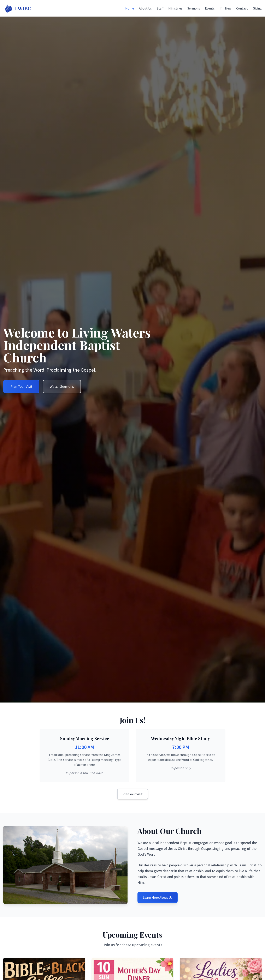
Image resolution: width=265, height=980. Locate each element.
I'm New (225, 8)
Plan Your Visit (133, 794)
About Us (145, 8)
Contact (242, 8)
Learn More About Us (158, 897)
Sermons (194, 8)
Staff (160, 8)
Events (210, 8)
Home (130, 8)
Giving (257, 8)
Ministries (175, 8)
